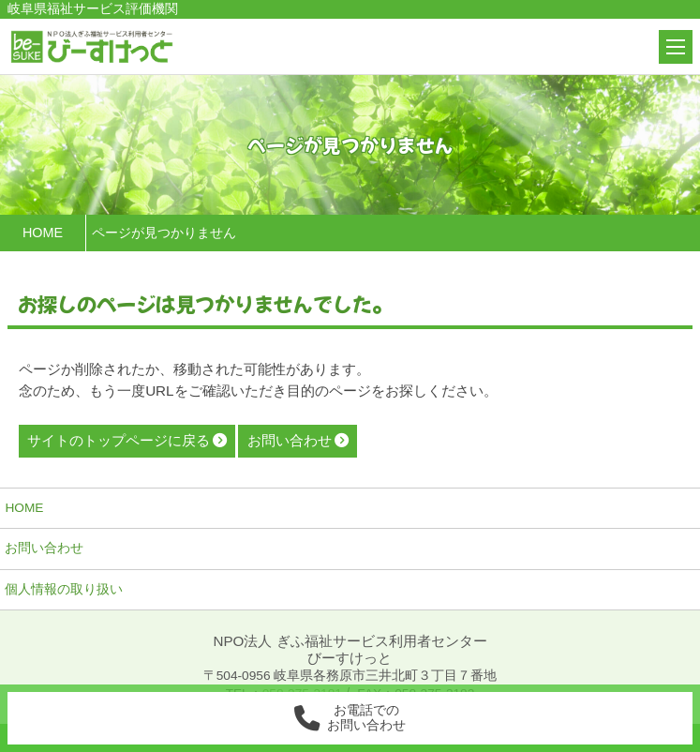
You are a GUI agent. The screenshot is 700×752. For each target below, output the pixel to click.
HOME (24, 508)
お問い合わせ (44, 548)
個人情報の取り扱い (64, 589)
